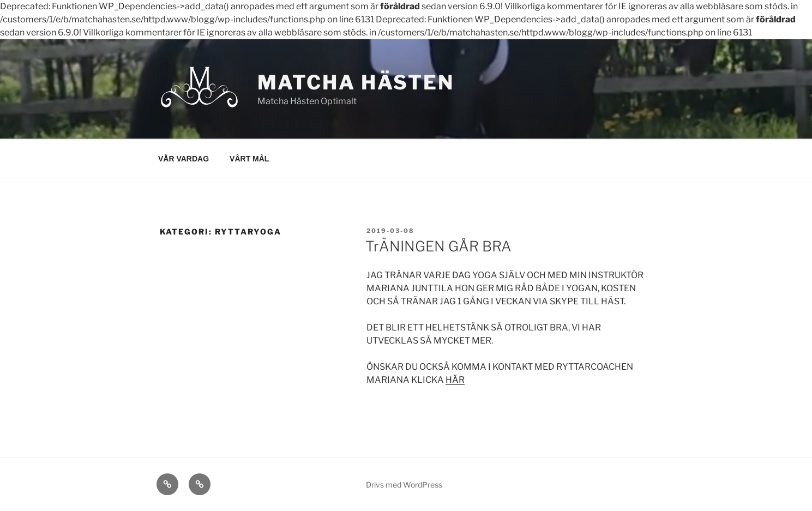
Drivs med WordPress (404, 485)
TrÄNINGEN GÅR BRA (438, 246)
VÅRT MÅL (249, 159)
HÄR (455, 380)
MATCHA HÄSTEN (356, 82)
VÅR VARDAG (184, 159)
